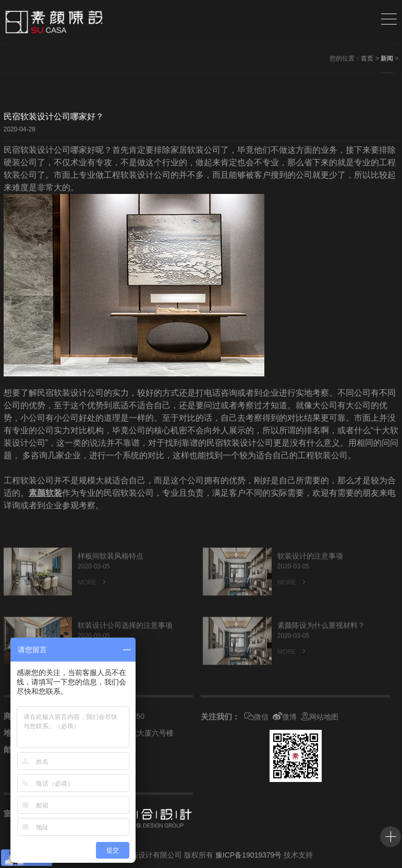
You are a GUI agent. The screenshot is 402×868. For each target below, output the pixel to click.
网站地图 (320, 717)
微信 (256, 717)
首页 (367, 58)
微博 (285, 717)
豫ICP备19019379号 (249, 855)
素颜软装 (45, 493)
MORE (93, 596)
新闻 (387, 58)
